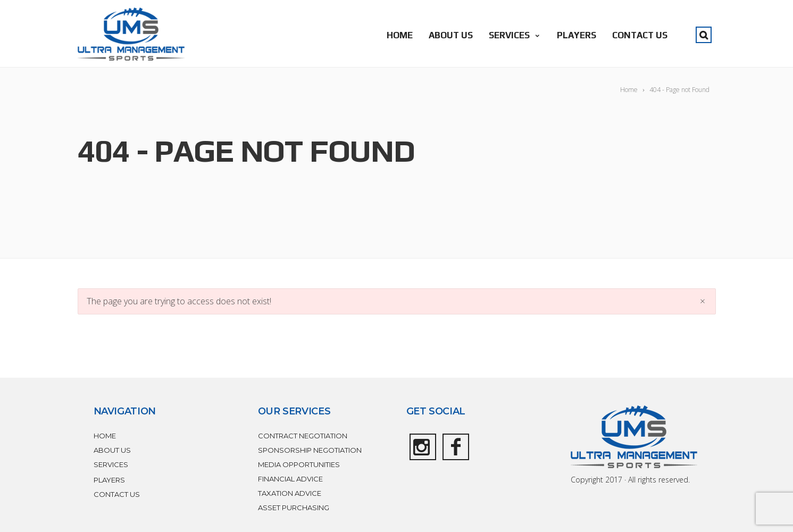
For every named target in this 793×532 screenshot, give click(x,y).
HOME (400, 35)
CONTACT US (640, 35)
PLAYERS (577, 35)
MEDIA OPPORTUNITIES (299, 464)
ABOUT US (451, 35)
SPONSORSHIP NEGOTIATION (310, 450)
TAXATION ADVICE (290, 493)
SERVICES (515, 35)
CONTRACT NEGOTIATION (303, 436)
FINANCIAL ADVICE (290, 479)
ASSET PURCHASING (294, 508)
